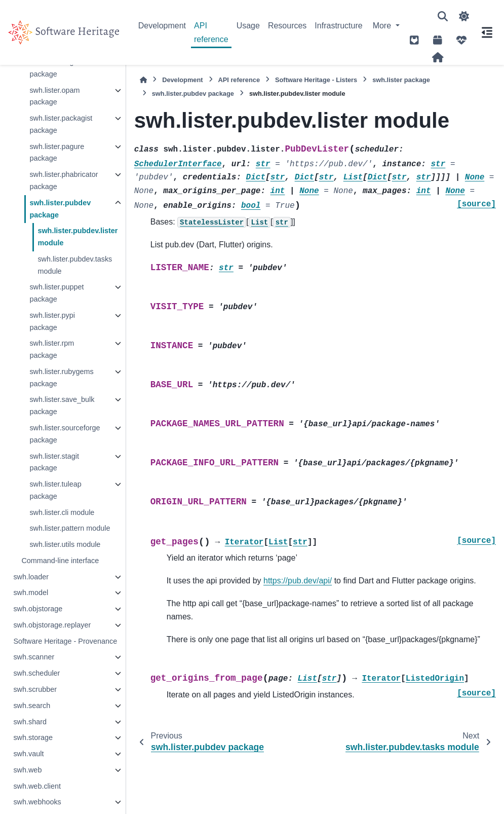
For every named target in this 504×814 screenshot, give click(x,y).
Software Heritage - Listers (316, 80)
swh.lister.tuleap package (55, 490)
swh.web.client (37, 786)
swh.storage (33, 737)
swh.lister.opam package (54, 96)
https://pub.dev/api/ (298, 581)
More (383, 26)
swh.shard (30, 722)
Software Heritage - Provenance (65, 641)
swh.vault (28, 754)
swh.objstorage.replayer (52, 625)
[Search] (443, 16)
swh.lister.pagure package (57, 153)
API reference (211, 32)
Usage (248, 26)
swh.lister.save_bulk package (62, 405)
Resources (287, 26)
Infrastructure (338, 26)
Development (162, 26)
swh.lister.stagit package (54, 462)
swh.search (32, 706)
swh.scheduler (36, 673)
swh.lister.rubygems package (61, 378)
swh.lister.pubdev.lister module (77, 237)
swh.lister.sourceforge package (65, 434)
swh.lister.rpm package (52, 349)
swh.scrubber (35, 689)
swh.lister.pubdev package (60, 209)
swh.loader (31, 577)
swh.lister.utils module (65, 544)
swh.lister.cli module (62, 512)
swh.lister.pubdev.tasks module (75, 265)
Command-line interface (60, 561)
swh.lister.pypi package (52, 321)
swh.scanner (34, 657)
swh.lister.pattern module (70, 528)
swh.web (27, 770)
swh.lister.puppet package (56, 293)
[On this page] (487, 32)
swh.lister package (401, 80)
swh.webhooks (37, 802)
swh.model (31, 593)
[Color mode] (464, 16)
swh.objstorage (38, 609)
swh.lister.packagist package (61, 124)
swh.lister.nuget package (54, 68)
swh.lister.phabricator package (64, 180)
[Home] (143, 80)
